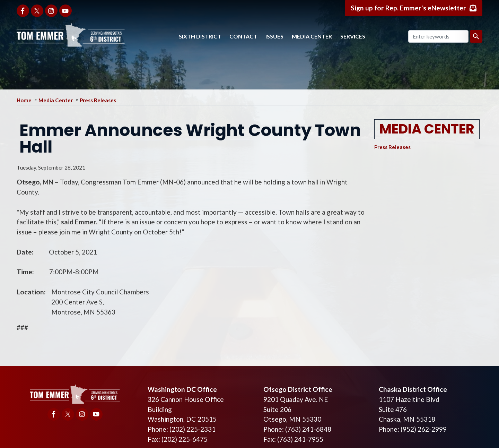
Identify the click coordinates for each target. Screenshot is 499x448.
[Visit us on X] (37, 11)
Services (353, 36)
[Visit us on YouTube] (65, 11)
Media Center (312, 36)
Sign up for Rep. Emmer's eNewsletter (408, 8)
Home (24, 100)
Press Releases (98, 100)
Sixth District (200, 36)
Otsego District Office (298, 389)
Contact (243, 36)
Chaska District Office (413, 389)
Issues (274, 36)
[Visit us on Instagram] (51, 11)
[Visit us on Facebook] (23, 11)
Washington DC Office (182, 389)
